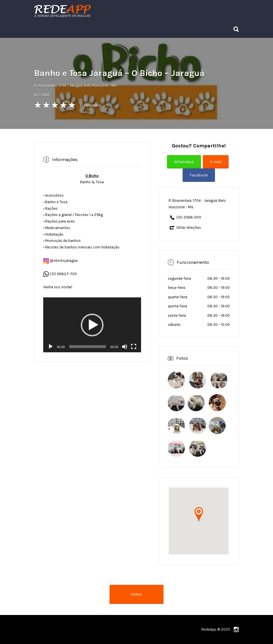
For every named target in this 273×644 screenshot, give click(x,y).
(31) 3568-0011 (189, 217)
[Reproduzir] (51, 347)
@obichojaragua (60, 261)
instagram (236, 629)
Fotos (182, 358)
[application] (92, 325)
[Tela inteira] (134, 347)
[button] (92, 325)
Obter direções (189, 228)
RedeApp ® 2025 (216, 629)
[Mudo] (125, 347)
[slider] (88, 347)
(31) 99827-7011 (63, 274)
